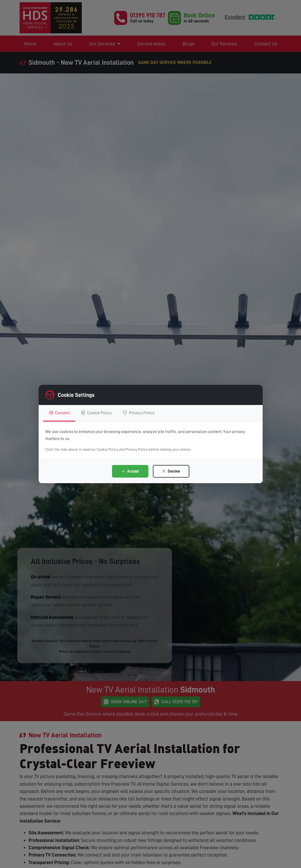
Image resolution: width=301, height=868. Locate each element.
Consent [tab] (59, 413)
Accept (130, 471)
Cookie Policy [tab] (96, 413)
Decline (171, 471)
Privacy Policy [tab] (139, 413)
